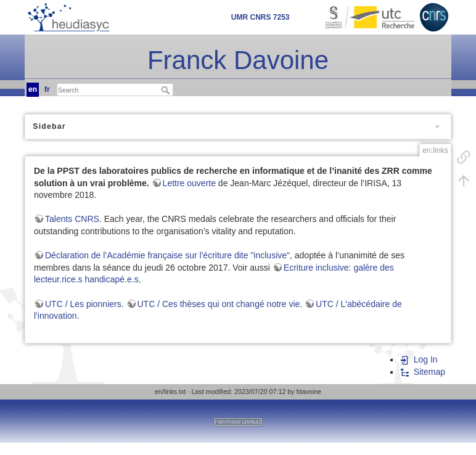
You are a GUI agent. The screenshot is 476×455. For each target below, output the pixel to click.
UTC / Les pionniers (83, 304)
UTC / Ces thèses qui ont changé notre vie (219, 304)
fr (47, 89)
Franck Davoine (238, 60)
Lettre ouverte (189, 183)
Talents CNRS (72, 219)
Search (167, 90)
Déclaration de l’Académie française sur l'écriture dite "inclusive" (167, 255)
